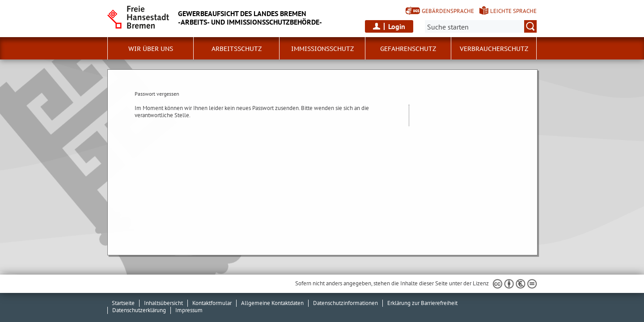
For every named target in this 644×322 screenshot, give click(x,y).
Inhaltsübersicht (163, 303)
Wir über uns (151, 49)
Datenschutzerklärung (139, 310)
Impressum (189, 310)
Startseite (123, 303)
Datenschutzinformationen (345, 303)
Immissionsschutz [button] (322, 49)
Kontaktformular (212, 303)
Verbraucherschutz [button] (494, 49)
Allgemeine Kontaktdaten (272, 303)
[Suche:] (481, 26)
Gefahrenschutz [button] (408, 49)
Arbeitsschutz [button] (237, 49)
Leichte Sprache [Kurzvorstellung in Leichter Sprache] (513, 11)
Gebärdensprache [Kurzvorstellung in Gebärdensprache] (448, 11)
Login (397, 26)
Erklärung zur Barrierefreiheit (422, 303)
